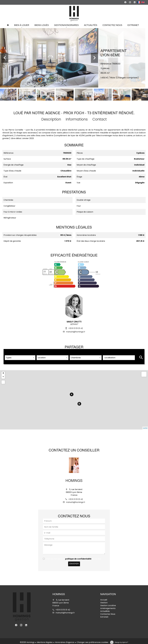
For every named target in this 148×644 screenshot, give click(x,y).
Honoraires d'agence (65, 640)
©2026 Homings (27, 640)
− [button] (3, 374)
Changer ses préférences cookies (92, 640)
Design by (121, 640)
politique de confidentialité (78, 556)
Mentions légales (45, 640)
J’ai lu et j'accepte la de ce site (73, 556)
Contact (100, 119)
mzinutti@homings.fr (76, 332)
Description (51, 119)
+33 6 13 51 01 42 (76, 328)
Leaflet (145, 425)
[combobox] (20, 355)
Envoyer (74, 561)
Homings (74, 478)
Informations (77, 119)
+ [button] (3, 371)
